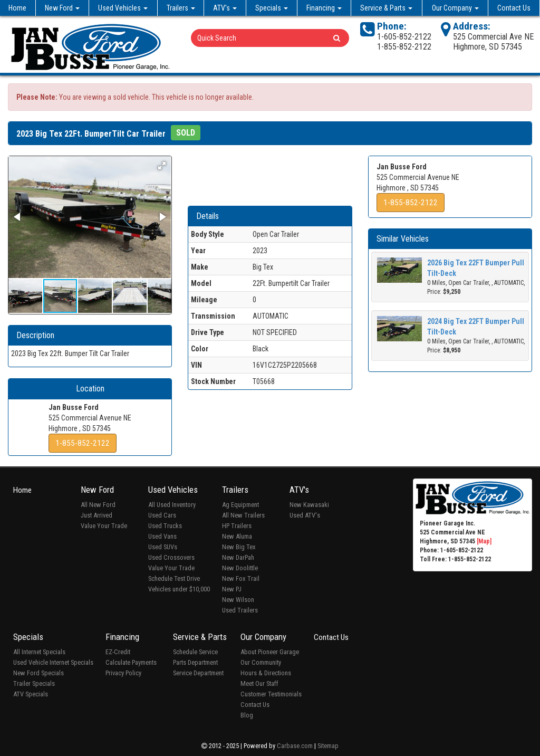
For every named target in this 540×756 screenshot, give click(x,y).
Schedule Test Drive (174, 578)
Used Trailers (240, 610)
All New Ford (98, 505)
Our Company (455, 8)
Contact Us (514, 8)
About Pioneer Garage (270, 652)
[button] (162, 166)
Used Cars (162, 515)
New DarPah (238, 557)
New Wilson (238, 600)
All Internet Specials (39, 652)
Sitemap (328, 746)
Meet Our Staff (259, 683)
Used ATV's (305, 515)
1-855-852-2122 (83, 443)
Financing (324, 8)
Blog (247, 715)
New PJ (232, 589)
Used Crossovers (171, 557)
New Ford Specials (38, 673)
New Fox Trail (241, 578)
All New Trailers (243, 515)
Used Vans (162, 536)
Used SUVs (163, 547)
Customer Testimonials (271, 694)
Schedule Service (195, 652)
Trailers (181, 8)
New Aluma (237, 536)
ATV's (225, 8)
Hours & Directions (266, 673)
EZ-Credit (118, 652)
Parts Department (195, 662)
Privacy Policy (123, 673)
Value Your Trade (104, 526)
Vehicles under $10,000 (179, 589)
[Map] (484, 541)
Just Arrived (97, 515)
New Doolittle (240, 568)
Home (17, 8)
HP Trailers (237, 526)
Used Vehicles (123, 8)
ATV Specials (31, 694)
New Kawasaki (309, 505)
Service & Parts (386, 8)
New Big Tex (239, 547)
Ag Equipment (240, 505)
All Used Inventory (172, 505)
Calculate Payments (131, 662)
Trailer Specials (34, 683)
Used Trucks (165, 526)
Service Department (198, 673)
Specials (272, 8)
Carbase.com (295, 746)
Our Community (261, 662)
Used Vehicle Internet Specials (53, 662)
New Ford (62, 8)
